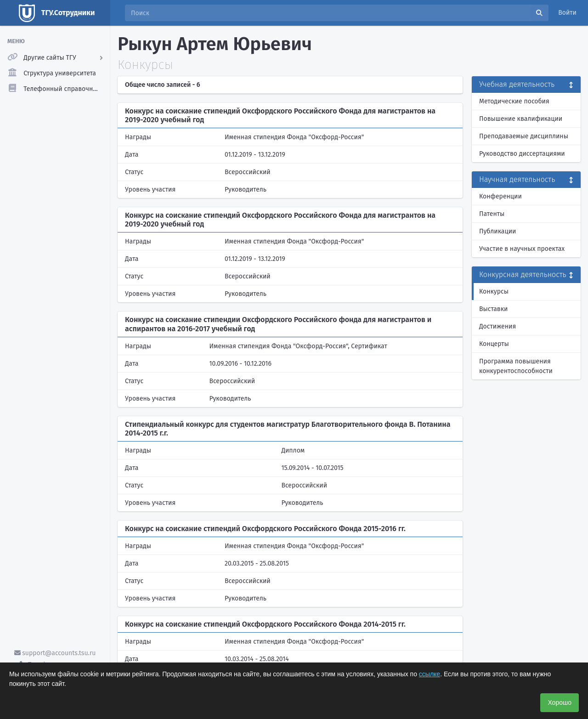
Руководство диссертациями (522, 154)
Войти (567, 13)
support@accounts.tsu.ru (55, 653)
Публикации (498, 231)
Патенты (492, 214)
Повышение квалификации (521, 119)
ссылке (430, 674)
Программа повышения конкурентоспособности (516, 366)
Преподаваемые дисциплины (524, 136)
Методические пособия (514, 101)
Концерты (494, 344)
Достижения (498, 326)
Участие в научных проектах (522, 249)
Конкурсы (494, 292)
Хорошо (560, 702)
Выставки (493, 309)
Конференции (500, 196)
